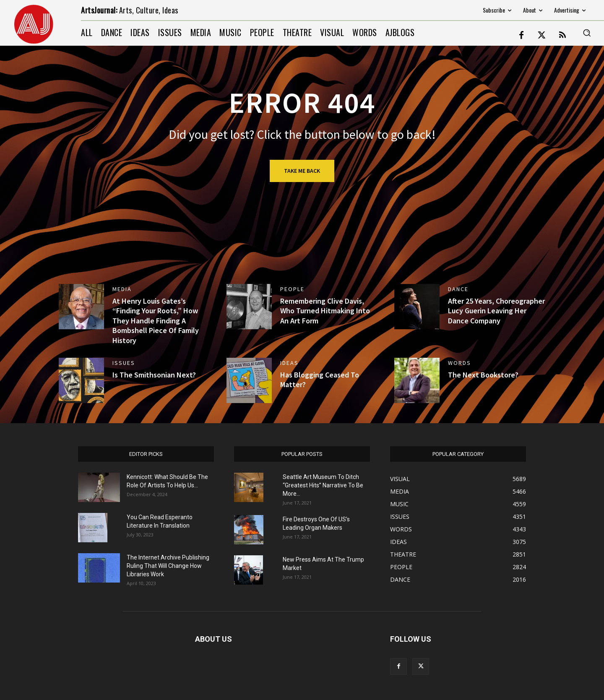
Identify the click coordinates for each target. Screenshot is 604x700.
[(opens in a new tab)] (81, 307)
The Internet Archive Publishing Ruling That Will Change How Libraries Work (168, 566)
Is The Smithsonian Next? (154, 375)
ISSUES (124, 363)
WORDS (460, 363)
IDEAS (289, 363)
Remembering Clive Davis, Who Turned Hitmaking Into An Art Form (325, 311)
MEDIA (122, 289)
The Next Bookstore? (483, 375)
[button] (587, 33)
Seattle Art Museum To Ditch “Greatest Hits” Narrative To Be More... (323, 485)
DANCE (458, 289)
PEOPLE (292, 289)
